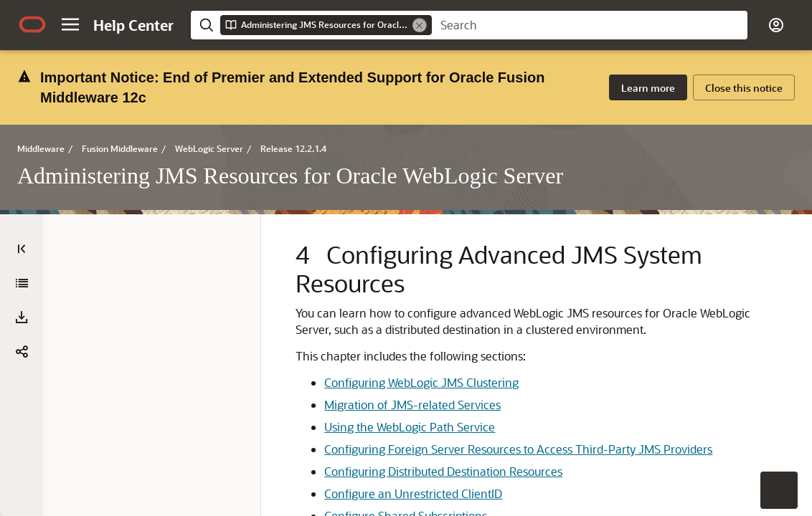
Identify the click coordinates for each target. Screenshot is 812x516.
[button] (70, 24)
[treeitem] (709, 207)
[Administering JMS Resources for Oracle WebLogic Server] (22, 209)
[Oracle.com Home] (32, 24)
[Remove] (420, 25)
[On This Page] (790, 174)
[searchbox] (590, 25)
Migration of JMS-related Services (439, 408)
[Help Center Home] (133, 25)
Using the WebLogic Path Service (436, 430)
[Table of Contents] (22, 174)
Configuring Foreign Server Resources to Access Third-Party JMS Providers (435, 469)
